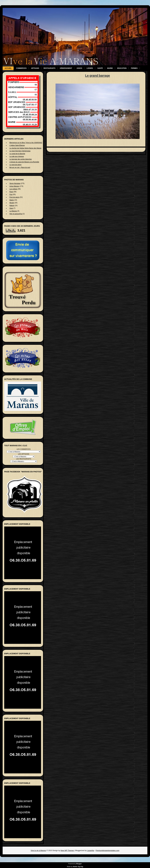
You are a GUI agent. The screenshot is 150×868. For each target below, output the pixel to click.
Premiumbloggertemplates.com (107, 850)
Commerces (21, 68)
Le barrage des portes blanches (21, 159)
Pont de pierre (14, 197)
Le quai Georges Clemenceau (20, 151)
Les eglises (13, 189)
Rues (11, 192)
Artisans (35, 68)
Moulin (12, 203)
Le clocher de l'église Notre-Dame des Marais (25, 148)
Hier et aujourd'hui (16, 214)
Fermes (134, 68)
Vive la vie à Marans (38, 850)
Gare (11, 208)
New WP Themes (67, 850)
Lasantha (91, 850)
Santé (100, 68)
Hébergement (66, 68)
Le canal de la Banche (17, 154)
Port (11, 194)
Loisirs (90, 68)
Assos (79, 68)
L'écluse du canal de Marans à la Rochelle (24, 162)
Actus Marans (14, 186)
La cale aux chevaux (17, 156)
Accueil (8, 68)
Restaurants (49, 68)
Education (122, 68)
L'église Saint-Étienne (17, 145)
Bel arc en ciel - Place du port (20, 167)
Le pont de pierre (15, 165)
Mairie (110, 68)
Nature (12, 206)
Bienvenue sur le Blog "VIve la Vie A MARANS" (26, 143)
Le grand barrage (97, 76)
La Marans (13, 211)
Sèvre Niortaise (15, 183)
